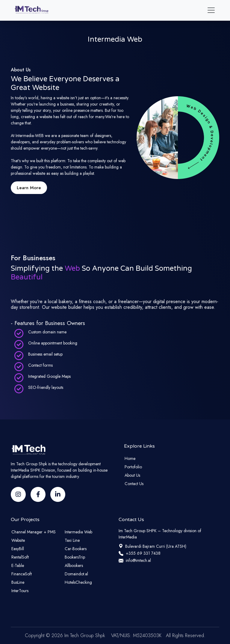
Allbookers (74, 565)
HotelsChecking (78, 582)
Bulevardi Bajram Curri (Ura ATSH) (152, 546)
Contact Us (134, 484)
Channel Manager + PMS (34, 532)
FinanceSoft (22, 574)
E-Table (18, 565)
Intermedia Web (78, 532)
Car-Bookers (76, 549)
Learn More (29, 188)
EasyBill (18, 549)
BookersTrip (75, 557)
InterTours (20, 591)
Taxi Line (72, 540)
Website (18, 540)
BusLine (18, 582)
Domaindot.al (76, 574)
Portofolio (133, 467)
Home (130, 458)
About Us (132, 475)
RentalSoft (20, 557)
